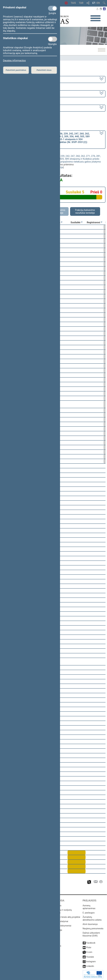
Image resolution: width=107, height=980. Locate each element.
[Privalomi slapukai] (53, 8)
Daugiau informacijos (14, 61)
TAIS (73, 3)
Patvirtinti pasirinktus (16, 70)
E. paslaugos (89, 913)
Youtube (90, 957)
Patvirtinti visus (44, 70)
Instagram (91, 961)
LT (94, 3)
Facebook (91, 943)
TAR (81, 3)
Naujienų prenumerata (93, 929)
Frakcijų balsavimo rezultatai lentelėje (85, 211)
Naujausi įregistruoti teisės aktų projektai (61, 917)
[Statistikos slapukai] (53, 39)
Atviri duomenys (90, 924)
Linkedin (90, 966)
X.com (89, 952)
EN (98, 3)
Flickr (89, 947)
